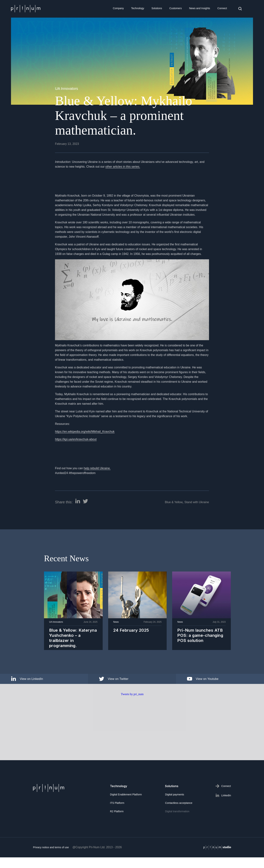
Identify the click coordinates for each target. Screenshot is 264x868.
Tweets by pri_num (132, 710)
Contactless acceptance (179, 803)
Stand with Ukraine (197, 518)
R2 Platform (117, 811)
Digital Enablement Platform (126, 794)
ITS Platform (117, 803)
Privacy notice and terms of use (51, 863)
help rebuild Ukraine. (97, 484)
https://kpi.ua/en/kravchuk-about (76, 455)
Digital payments (175, 794)
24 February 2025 (131, 631)
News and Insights (199, 8)
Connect (222, 8)
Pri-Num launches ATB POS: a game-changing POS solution (200, 637)
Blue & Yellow (174, 518)
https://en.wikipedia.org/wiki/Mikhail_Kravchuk (85, 447)
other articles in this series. (123, 182)
